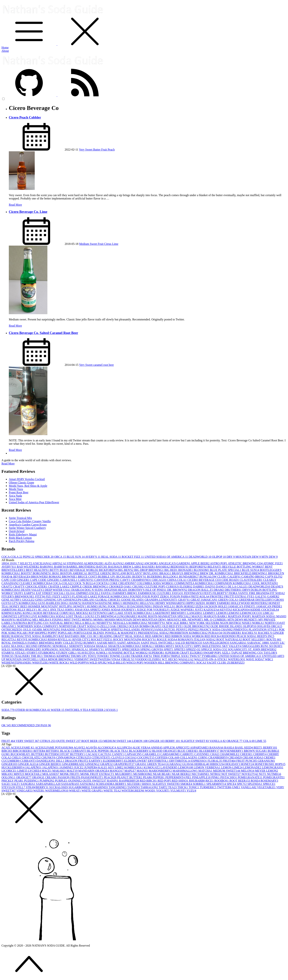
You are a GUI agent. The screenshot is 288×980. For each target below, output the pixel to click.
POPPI (53, 633)
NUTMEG (274, 774)
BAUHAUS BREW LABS (125, 567)
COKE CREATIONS (123, 583)
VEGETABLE (267, 787)
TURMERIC (208, 787)
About (5, 51)
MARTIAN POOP (240, 616)
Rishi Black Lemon (20, 538)
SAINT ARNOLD (129, 643)
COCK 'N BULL (85, 583)
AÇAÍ (6, 748)
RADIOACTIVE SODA (27, 636)
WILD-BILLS (117, 663)
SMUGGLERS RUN (256, 646)
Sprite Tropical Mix (20, 518)
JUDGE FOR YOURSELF (154, 610)
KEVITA (226, 610)
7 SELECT (25, 563)
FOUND (136, 596)
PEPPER (159, 777)
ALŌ (108, 563)
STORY (32, 653)
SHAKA (102, 646)
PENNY (182, 630)
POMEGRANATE (250, 777)
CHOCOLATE (31, 757)
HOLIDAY (233, 764)
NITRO (216, 774)
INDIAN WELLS (164, 606)
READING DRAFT (112, 636)
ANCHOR (151, 563)
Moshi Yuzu (16, 489)
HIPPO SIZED (196, 603)
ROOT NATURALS (229, 639)
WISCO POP (135, 663)
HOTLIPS (66, 606)
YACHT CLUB (217, 663)
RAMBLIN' (50, 636)
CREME (270, 757)
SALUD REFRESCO (189, 643)
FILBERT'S (221, 593)
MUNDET (251, 620)
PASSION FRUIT (69, 777)
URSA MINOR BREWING (57, 659)
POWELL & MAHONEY (121, 633)
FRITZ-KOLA (200, 596)
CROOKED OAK (120, 587)
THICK (183, 787)
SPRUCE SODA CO (214, 649)
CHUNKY (49, 757)
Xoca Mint (15, 499)
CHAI (215, 754)
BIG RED (171, 570)
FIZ (49, 596)
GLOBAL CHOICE (108, 600)
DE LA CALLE (238, 587)
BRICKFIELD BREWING (251, 573)
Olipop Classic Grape (21, 482)
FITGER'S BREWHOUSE (18, 596)
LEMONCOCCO (251, 613)
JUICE (79, 767)
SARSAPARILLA (48, 784)
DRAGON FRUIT (77, 761)
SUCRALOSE (59, 787)
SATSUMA (88, 784)
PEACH (110, 777)
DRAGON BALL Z (201, 590)
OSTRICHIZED (12, 630)
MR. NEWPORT (193, 620)
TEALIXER (22, 656)
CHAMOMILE (230, 754)
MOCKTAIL (34, 774)
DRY (231, 557)
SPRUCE (269, 784)
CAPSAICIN (133, 754)
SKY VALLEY (232, 646)
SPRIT (169, 649)
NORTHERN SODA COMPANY (38, 626)
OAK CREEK (119, 626)
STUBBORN (47, 653)
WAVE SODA (255, 659)
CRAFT (7, 587)
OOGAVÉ (264, 626)
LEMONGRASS (273, 767)
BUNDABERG (189, 577)
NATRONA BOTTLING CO (31, 623)
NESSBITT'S (157, 623)
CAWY (126, 580)
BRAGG (165, 573)
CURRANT (28, 761)
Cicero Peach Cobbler (25, 117)
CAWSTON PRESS (107, 580)
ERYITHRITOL (159, 761)
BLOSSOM (202, 570)
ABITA (57, 563)
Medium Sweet (88, 244)
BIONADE (186, 570)
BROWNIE (70, 577)
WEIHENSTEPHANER (17, 663)
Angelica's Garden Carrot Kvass (28, 525)
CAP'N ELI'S (274, 577)
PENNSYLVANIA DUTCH (159, 630)
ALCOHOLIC (107, 748)
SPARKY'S (97, 649)
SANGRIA (28, 784)
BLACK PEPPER (99, 751)
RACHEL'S (250, 633)
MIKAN (8, 774)
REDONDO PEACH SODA (239, 636)
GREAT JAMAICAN (204, 600)
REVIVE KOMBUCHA (32, 639)
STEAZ (21, 653)
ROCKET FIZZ (133, 557)
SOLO (6, 649)
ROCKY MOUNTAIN (128, 639)
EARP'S (30, 593)
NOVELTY (250, 774)
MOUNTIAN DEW (154, 620)
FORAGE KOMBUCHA (114, 596)
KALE (103, 767)
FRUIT (9, 741)
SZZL (227, 653)
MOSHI (110, 620)
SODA (8, 710)
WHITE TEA (112, 791)
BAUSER (149, 567)
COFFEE (162, 757)
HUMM (93, 606)
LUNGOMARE (127, 616)
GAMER (273, 596)
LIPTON (24, 616)
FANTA (107, 593)
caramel (98, 365)
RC (96, 636)
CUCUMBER (11, 761)
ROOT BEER (92, 741)
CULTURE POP (155, 587)
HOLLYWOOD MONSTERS (250, 603)
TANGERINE (118, 787)
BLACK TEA (120, 751)
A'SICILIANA (42, 563)
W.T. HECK (170, 659)
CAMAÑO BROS (253, 577)
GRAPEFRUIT (124, 764)
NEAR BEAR (162, 774)
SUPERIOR (157, 653)
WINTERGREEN (133, 791)
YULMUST (178, 791)
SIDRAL (148, 646)
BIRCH (7, 751)
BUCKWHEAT (21, 754)
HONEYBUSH (265, 764)
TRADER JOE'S (142, 656)
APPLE (169, 748)
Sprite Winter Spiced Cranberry (27, 528)
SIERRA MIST (165, 646)
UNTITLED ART (273, 656)
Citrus (108, 244)
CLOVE (118, 757)
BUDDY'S (140, 577)
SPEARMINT (216, 784)
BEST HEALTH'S (38, 570)
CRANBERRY (218, 757)
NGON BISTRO (231, 623)
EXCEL (95, 593)
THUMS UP (79, 656)
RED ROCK (213, 636)
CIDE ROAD (231, 580)
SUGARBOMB (80, 787)
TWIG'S (196, 656)
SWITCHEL (74, 710)
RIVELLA (65, 639)
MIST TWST (73, 620)
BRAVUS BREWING (186, 573)
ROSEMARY (269, 781)
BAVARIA (163, 567)
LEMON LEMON (228, 613)
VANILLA (218, 741)
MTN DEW (270, 557)
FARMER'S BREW (125, 593)
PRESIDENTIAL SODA (154, 633)
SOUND (65, 649)
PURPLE (62, 781)
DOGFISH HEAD (116, 590)
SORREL (200, 784)
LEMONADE (253, 767)
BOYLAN (119, 573)
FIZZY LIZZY (62, 596)
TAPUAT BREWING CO (247, 653)
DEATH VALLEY (33, 590)
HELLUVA (148, 603)
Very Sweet (86, 150)
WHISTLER (41, 663)
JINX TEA (57, 610)
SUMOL (102, 653)
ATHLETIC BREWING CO (245, 563)
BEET (258, 748)
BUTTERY (78, 754)
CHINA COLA (177, 580)
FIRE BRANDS (260, 593)
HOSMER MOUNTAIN (44, 606)
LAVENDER (169, 767)
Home (5, 48)
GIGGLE (29, 600)
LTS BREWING (106, 616)
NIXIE (247, 623)
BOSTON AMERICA (74, 573)
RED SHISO (180, 781)
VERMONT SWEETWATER (93, 659)
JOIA (79, 610)
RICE (210, 781)
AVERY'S (93, 557)
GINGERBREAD (73, 764)
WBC (269, 659)
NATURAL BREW (62, 623)
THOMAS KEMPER (57, 656)
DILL (60, 761)
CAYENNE (202, 754)
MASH (281, 616)
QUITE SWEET (69, 741)
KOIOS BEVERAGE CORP (51, 613)
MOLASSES (51, 774)
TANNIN (134, 787)
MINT (19, 774)
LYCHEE (35, 771)
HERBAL (202, 764)
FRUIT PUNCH (247, 761)
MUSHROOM (143, 774)
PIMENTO (241, 630)
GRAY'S (184, 600)
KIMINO (8, 613)
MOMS (99, 620)
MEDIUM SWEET (118, 741)
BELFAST (215, 567)
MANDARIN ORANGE (94, 771)
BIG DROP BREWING (149, 570)
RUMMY (90, 643)
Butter (97, 150)
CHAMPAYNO (141, 580)
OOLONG (9, 777)
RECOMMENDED (26, 725)
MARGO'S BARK (216, 616)
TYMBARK (210, 656)
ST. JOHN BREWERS (262, 649)
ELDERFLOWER (136, 761)
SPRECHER (45, 557)
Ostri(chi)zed (17, 531)
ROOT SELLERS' (255, 639)
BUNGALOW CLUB (213, 577)
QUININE (75, 781)
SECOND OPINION (39, 646)
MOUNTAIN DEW (249, 557)
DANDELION (46, 761)
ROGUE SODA (167, 639)
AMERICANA (134, 563)
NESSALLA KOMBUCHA (130, 623)
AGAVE (79, 748)
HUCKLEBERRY (13, 767)
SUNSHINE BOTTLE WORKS (128, 653)
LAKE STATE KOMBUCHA (134, 613)
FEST (208, 593)
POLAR (23, 633)
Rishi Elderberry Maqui (23, 534)
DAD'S (210, 587)
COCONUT (146, 757)
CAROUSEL (69, 580)
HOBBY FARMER (219, 603)
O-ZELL (103, 626)
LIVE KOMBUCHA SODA (48, 616)
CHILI (17, 757)
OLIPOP (219, 557)
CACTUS (105, 754)
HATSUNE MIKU (111, 603)
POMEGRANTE (274, 777)
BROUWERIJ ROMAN (46, 577)
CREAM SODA (253, 757)
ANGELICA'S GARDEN (175, 563)
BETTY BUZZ (60, 570)
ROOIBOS (222, 781)
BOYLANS (151, 573)
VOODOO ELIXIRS (148, 659)
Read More (15, 205)
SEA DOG (18, 646)
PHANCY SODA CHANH (216, 630)
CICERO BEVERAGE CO (204, 580)
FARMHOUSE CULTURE (155, 593)
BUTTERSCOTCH (57, 754)
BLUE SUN (76, 557)
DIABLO (78, 590)
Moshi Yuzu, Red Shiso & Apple (28, 486)
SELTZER (99, 710)
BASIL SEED (244, 748)
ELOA (71, 593)
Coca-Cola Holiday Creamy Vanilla (30, 521)
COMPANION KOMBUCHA (233, 583)
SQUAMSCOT (238, 649)
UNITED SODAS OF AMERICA (167, 557)
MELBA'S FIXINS (51, 620)
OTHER (22, 710)
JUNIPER (91, 767)
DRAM (219, 590)
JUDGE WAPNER (183, 610)
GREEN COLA (228, 600)
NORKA (258, 623)
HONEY (248, 764)
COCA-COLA (12, 557)
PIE (189, 777)
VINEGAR (25, 791)
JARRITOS (9, 610)
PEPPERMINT (175, 777)
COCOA (131, 757)
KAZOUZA (212, 610)
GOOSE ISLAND (133, 600)
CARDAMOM (170, 754)
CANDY (118, 754)
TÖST (92, 656)
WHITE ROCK (60, 663)
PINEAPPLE (202, 777)
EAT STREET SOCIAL (51, 593)
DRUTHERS (233, 590)
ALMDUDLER (94, 563)
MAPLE (130, 771)
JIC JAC (44, 610)
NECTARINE (201, 774)
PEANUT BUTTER (130, 777)
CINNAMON (66, 757)
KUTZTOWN (98, 613)
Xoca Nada (15, 496)
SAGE (6, 784)
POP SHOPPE (38, 633)
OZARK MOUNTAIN (47, 630)
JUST (199, 610)
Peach (111, 150)
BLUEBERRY (210, 751)
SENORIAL (61, 646)
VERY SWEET (28, 741)
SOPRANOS (51, 649)
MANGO (117, 771)
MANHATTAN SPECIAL (175, 616)
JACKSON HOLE (216, 606)
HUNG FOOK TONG (113, 606)
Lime (115, 244)
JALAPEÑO (34, 767)
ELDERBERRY (113, 761)
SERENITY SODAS (82, 646)
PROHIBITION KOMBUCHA (189, 633)
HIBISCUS (218, 764)
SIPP (198, 646)
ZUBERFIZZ (236, 663)
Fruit (104, 150)
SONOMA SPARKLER (27, 649)
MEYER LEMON (267, 771)
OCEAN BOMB (139, 626)
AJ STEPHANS (73, 563)
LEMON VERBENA (207, 767)
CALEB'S (234, 577)
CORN (203, 757)
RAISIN (113, 781)
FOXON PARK (180, 596)
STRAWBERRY (37, 787)
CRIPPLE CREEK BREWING (89, 587)
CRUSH (138, 587)
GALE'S (261, 596)
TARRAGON (149, 787)
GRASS (141, 764)
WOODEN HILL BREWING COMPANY (170, 663)
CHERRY (260, 754)
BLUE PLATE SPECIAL (226, 570)
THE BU (37, 656)
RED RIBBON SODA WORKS (185, 636)
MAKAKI (60, 771)
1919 (14, 563)
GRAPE (107, 764)
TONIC (194, 787)
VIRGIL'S (128, 659)
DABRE (199, 587)
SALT (16, 784)
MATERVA (24, 620)
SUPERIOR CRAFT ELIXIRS (184, 653)
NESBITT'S (105, 623)
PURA (213, 633)
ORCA (60, 557)
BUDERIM (155, 577)
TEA (87, 710)
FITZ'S (40, 596)
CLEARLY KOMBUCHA (36, 583)
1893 (6, 563)
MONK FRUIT (70, 774)
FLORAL (215, 761)
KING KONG (24, 613)
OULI (28, 630)
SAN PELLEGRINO (216, 643)
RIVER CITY (82, 639)
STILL (21, 787)
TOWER (103, 656)
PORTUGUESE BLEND (89, 633)
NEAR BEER (181, 774)
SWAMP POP (213, 653)
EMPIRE (83, 593)
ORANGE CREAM (45, 777)
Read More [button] (8, 464)
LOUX (90, 616)
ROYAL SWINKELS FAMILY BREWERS (28, 643)
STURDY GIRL (67, 653)
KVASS (112, 710)
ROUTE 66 (274, 639)
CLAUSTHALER (251, 580)
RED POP (164, 781)
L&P (111, 613)
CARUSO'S (86, 580)
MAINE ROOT (148, 616)
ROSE (256, 781)
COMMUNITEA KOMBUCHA (194, 583)
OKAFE (156, 626)
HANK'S (76, 603)
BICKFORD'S (108, 570)
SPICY (242, 784)
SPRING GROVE (152, 649)
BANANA (217, 748)
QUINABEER (232, 633)
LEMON (140, 741)
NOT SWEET (231, 774)
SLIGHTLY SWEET (195, 741)
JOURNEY (129, 610)
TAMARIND (100, 787)
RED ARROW (155, 636)
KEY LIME (116, 767)
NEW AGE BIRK (177, 623)
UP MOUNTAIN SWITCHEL (20, 659)
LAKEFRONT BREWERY (170, 613)
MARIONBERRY (161, 771)
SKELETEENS (212, 646)
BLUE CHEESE (188, 751)
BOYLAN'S (135, 573)
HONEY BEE (19, 606)
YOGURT (163, 791)
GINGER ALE (28, 764)
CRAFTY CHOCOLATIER (31, 587)
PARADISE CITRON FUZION (81, 630)
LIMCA (268, 613)
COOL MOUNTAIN (265, 583)
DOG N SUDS (94, 590)
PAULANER (132, 630)
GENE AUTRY (12, 600)
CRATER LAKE (59, 587)
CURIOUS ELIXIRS (179, 587)
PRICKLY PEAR (13, 781)
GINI (39, 600)
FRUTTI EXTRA (236, 596)
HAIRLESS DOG (58, 603)
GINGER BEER (50, 764)
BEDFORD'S (198, 567)
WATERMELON (57, 791)
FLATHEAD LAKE (85, 596)
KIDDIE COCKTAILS (265, 610)
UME (236, 787)
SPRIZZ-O (194, 649)
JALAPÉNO (51, 767)
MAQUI (197, 616)
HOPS (280, 764)
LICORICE (9, 771)
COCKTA (103, 583)
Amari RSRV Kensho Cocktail (27, 479)
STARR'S (8, 653)
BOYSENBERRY (232, 751)
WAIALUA (186, 659)
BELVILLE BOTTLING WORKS (244, 567)
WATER (58, 710)
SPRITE (180, 649)
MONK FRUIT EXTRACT (98, 774)
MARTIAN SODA (264, 616)
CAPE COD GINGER (16, 580)
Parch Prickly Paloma (22, 541)
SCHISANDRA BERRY (111, 784)
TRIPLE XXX (180, 656)
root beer (108, 365)
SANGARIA (238, 643)
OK (7, 725)
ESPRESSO (199, 761)
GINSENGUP (73, 600)
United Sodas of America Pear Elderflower (34, 502)
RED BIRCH (149, 781)
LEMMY (210, 613)
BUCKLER (124, 577)
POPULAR (66, 633)
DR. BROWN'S (178, 590)
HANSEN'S (90, 603)
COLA (249, 741)
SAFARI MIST (107, 643)
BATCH (102, 567)
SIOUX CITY (184, 646)
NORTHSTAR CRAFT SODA (78, 626)
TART (163, 787)
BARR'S (60, 567)
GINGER (157, 741)
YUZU (191, 791)
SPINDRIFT (113, 649)
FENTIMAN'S (194, 593)
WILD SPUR (98, 663)
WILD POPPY (80, 663)
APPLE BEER (200, 563)
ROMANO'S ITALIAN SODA (197, 639)
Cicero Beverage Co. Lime (28, 212)
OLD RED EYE (173, 626)
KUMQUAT (152, 767)
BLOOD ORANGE (165, 751)
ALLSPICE (124, 748)
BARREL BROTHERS (81, 567)
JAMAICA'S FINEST (242, 606)
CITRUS (48, 741)
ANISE (157, 748)
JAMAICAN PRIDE (269, 606)
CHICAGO (160, 580)
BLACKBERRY (141, 751)
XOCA (201, 663)
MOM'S (87, 620)
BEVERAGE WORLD (84, 570)
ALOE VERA (142, 748)
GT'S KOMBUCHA (25, 603)
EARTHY (96, 761)
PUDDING (32, 781)
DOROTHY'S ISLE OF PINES (148, 590)
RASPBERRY (129, 781)
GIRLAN (89, 600)
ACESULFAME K (23, 748)
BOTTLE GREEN (100, 573)
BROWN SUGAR (256, 751)
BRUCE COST (88, 577)
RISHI (53, 639)
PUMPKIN (47, 781)
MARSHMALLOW (185, 771)
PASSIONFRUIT (92, 777)
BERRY (173, 741)
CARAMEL (151, 754)
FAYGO (178, 593)
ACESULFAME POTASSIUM (54, 748)
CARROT (187, 754)
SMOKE (187, 784)
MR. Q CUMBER (216, 620)
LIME (261, 741)
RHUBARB (197, 781)
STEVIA (9, 787)
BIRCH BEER (23, 751)
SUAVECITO (87, 653)
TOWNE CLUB (120, 656)
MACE (47, 771)
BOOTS (27, 573)
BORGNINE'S (42, 573)
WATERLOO (237, 659)
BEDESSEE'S (180, 567)
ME (36, 620)
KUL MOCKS (79, 613)
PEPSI (29, 557)
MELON (248, 771)
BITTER (40, 751)
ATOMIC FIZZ (273, 563)
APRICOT (183, 748)
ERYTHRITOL (180, 761)
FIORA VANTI (239, 593)
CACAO (92, 754)
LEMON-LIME (232, 767)
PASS (46, 725)
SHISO (147, 784)
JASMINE (67, 767)
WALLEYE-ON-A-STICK (211, 659)
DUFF (19, 593)
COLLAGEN (189, 757)
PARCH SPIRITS (112, 630)
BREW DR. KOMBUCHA (217, 573)
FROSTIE (217, 596)
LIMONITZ (10, 616)
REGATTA (9, 639)
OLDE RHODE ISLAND (226, 626)
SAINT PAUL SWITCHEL (158, 643)
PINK (216, 777)
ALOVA (118, 563)
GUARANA (174, 764)
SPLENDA (255, 784)
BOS (56, 573)
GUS (42, 603)
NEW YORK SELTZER (204, 623)
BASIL (229, 748)
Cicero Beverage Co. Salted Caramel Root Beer (43, 333)
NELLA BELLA (85, 623)
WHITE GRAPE (92, 791)
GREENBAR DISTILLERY (257, 600)
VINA (116, 659)
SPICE (232, 784)
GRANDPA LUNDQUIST (161, 600)
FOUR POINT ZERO (156, 596)
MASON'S (9, 620)
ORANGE (235, 741)
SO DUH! (276, 646)
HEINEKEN (131, 603)
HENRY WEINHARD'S (171, 603)
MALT (72, 771)
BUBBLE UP (107, 577)
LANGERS (195, 613)
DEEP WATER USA (58, 590)
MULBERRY (124, 774)
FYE (251, 596)
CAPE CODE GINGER (45, 580)
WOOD (150, 791)
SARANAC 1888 (259, 643)
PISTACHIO (229, 777)
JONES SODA (111, 610)
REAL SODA (111, 557)
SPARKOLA (80, 649)
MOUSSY (174, 620)
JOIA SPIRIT (92, 610)
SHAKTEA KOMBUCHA (125, 646)
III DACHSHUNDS (140, 606)
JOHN (70, 610)
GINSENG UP (53, 600)
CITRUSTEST (101, 757)
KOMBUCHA (40, 710)
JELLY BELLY (27, 610)
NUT (263, 774)
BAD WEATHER (28, 567)
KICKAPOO (242, 610)
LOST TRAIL (75, 616)
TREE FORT (162, 656)
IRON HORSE (186, 606)
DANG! (222, 587)
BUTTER (38, 754)
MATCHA (206, 771)
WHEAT (75, 791)
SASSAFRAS (71, 784)
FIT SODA (277, 593)
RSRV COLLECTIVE (69, 643)
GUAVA (188, 764)
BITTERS (53, 751)
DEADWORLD (200, 557)
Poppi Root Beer (19, 492)
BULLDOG (171, 577)
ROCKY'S (149, 639)
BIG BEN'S (126, 570)
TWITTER (224, 787)
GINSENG (93, 764)
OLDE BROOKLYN (197, 626)
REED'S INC (266, 636)
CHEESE (247, 754)
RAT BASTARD (69, 636)
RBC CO (87, 636)
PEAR (148, 777)
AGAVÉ (92, 748)
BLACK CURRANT (74, 751)
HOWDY (80, 606)
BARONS (47, 567)
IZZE (200, 606)
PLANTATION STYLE (264, 630)
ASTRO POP (219, 563)
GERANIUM (266, 761)
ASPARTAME (200, 748)
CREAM (235, 757)
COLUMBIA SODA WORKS (155, 583)
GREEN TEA (156, 764)
